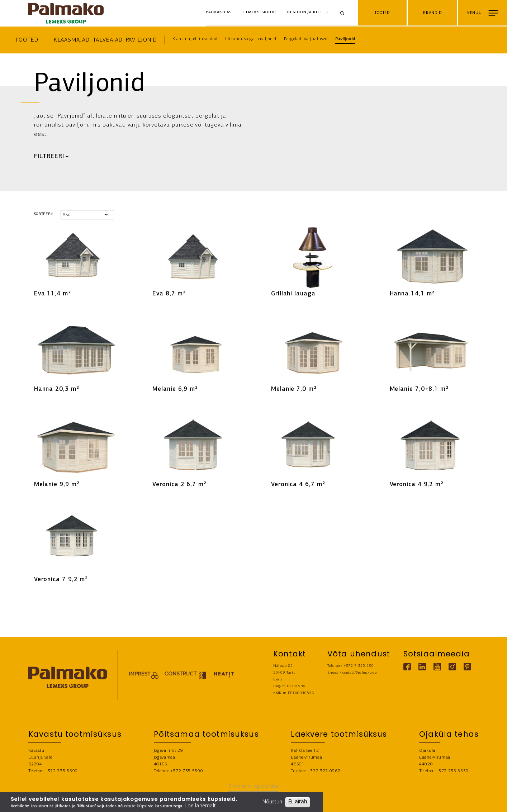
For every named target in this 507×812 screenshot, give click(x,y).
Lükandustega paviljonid (251, 39)
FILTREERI (49, 157)
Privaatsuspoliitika (253, 787)
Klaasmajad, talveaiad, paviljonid (105, 40)
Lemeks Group (260, 12)
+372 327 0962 (324, 771)
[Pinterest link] (467, 667)
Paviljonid (345, 39)
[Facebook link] (407, 667)
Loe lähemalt (200, 806)
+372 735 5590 (61, 771)
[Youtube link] (437, 667)
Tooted (27, 40)
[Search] (345, 13)
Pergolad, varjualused (306, 39)
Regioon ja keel (305, 12)
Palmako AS (219, 12)
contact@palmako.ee (359, 673)
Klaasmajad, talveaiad (195, 39)
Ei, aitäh (298, 802)
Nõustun (272, 802)
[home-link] (66, 13)
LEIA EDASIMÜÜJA (480, 802)
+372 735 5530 (452, 771)
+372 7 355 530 (359, 666)
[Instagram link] (452, 667)
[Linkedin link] (422, 667)
